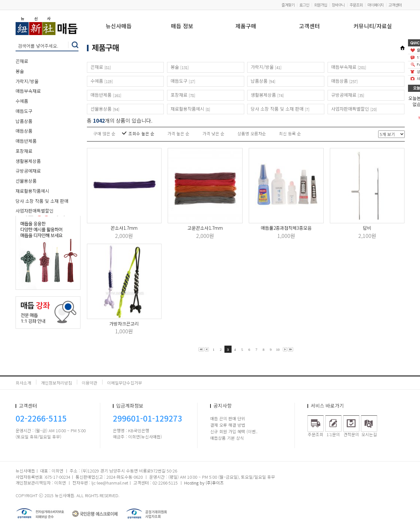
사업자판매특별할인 (35, 211)
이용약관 (90, 383)
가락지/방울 (27, 81)
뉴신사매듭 (119, 26)
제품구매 (246, 26)
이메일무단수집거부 (125, 383)
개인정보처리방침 (56, 383)
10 (278, 350)
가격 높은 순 (178, 134)
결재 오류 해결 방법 (228, 425)
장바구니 (338, 5)
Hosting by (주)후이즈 (204, 483)
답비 (367, 228)
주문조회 (356, 5)
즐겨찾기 (288, 5)
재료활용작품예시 (32, 191)
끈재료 (22, 61)
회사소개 (23, 383)
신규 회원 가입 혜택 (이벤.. (234, 431)
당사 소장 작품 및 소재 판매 (42, 201)
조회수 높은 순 (141, 134)
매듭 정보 (182, 26)
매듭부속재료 (28, 91)
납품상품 (24, 121)
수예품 (22, 101)
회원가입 (320, 5)
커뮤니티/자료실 (373, 26)
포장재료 (24, 151)
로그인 (304, 5)
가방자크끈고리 (124, 324)
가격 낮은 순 (213, 134)
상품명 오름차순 (252, 134)
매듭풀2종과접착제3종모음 (286, 228)
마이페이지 (376, 5)
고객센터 (395, 5)
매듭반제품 (26, 141)
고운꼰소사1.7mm (205, 228)
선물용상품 (26, 181)
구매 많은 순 (104, 134)
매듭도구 (24, 111)
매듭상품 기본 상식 (227, 438)
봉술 (20, 71)
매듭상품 (24, 131)
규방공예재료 (28, 171)
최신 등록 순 (290, 134)
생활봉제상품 (28, 161)
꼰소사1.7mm (124, 228)
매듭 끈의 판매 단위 (228, 418)
